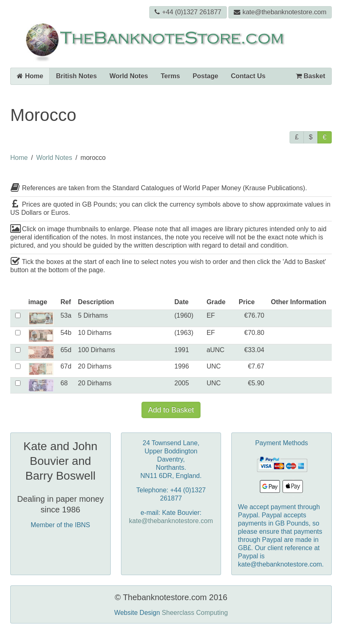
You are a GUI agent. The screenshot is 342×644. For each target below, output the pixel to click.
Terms (170, 76)
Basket (310, 76)
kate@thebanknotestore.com (280, 12)
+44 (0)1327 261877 (188, 12)
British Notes (76, 76)
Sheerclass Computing (195, 613)
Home (30, 76)
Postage (205, 76)
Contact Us (248, 76)
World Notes (129, 76)
